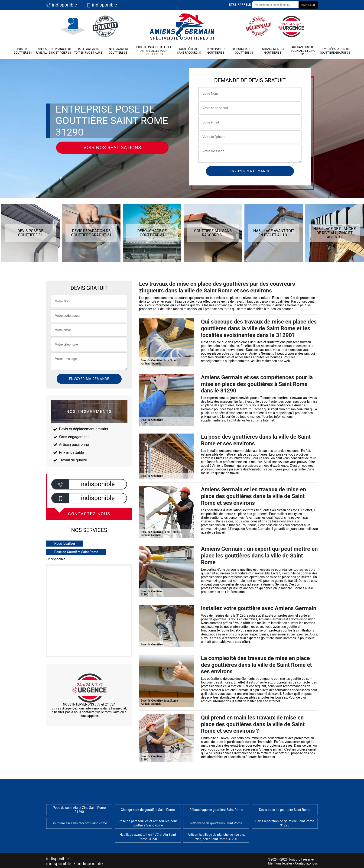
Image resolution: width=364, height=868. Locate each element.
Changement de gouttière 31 (273, 51)
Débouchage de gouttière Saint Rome (216, 810)
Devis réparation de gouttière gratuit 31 (335, 51)
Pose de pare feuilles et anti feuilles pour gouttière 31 (154, 51)
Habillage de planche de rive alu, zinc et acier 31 (54, 51)
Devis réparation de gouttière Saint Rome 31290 (285, 823)
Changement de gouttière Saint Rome (148, 810)
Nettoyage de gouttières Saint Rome (216, 823)
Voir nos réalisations (112, 148)
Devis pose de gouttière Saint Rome (285, 810)
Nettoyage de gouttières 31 (119, 51)
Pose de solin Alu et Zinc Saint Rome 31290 (79, 810)
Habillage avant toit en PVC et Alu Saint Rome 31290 (148, 837)
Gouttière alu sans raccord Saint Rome (79, 823)
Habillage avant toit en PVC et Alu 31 (89, 51)
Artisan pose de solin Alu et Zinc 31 (303, 51)
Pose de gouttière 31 (23, 51)
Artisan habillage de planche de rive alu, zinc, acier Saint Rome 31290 (216, 837)
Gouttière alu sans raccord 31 (189, 51)
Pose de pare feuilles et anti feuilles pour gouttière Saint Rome (148, 823)
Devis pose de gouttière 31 (216, 51)
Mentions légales (280, 863)
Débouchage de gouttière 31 (244, 51)
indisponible (62, 5)
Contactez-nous (306, 863)
